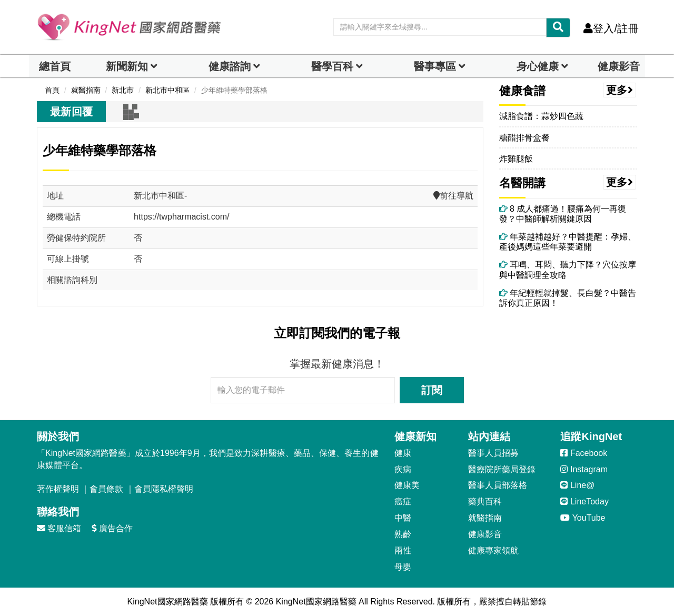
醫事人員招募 (493, 453)
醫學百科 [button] (332, 66)
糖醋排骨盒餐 (524, 138)
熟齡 (403, 534)
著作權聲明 (58, 489)
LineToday (584, 501)
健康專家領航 (493, 550)
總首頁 (55, 66)
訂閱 (432, 390)
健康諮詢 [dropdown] (230, 66)
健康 (403, 453)
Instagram (584, 469)
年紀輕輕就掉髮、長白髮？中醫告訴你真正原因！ (568, 298)
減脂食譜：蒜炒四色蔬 (541, 116)
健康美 (407, 485)
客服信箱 (59, 528)
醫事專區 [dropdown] (435, 66)
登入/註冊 (611, 28)
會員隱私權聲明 (164, 489)
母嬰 (403, 567)
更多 (620, 90)
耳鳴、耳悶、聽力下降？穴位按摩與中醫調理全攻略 (568, 270)
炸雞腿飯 (516, 159)
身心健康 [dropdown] (538, 66)
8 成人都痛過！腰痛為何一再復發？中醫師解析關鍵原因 (563, 214)
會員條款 (106, 489)
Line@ (577, 485)
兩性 (403, 550)
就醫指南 (485, 518)
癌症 (403, 501)
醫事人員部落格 (498, 485)
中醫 (403, 518)
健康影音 (619, 66)
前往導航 (453, 196)
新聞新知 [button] (127, 66)
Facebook (584, 453)
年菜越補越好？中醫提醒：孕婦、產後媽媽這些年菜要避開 (568, 242)
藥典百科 (485, 501)
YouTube (583, 518)
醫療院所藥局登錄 (502, 469)
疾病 (403, 469)
